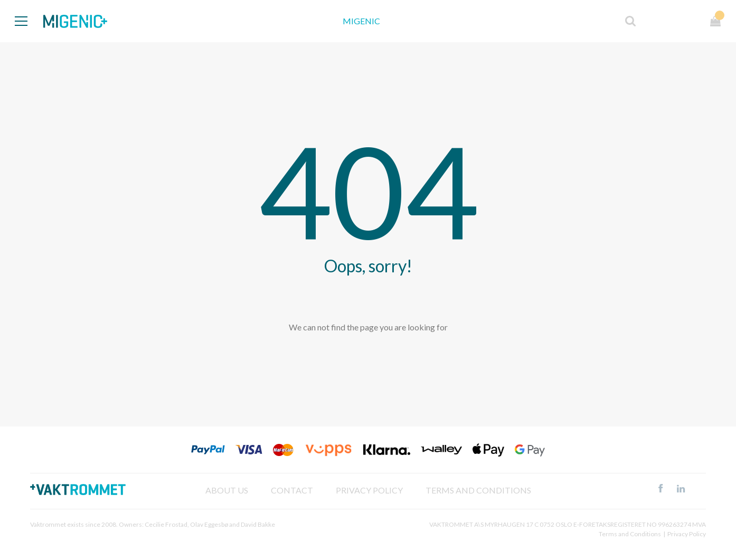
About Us (227, 490)
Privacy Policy (687, 534)
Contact (292, 490)
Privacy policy (369, 490)
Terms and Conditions (478, 490)
